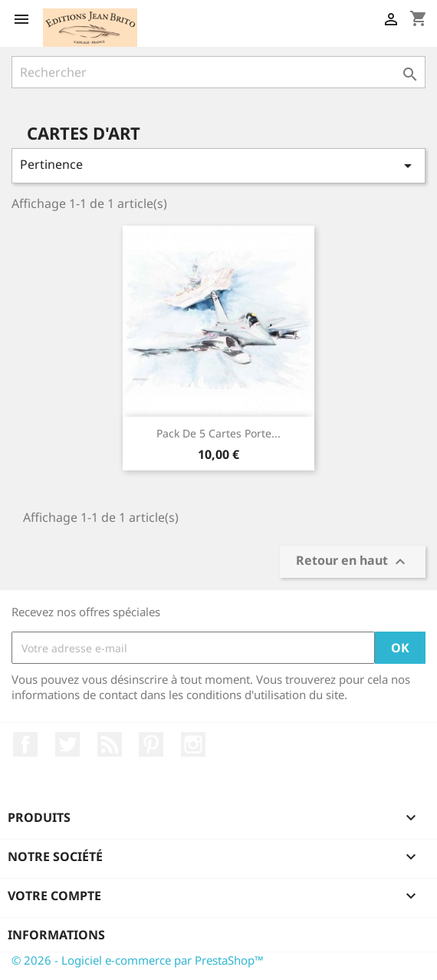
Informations (56, 935)
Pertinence (219, 165)
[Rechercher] (219, 72)
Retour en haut (353, 562)
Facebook (25, 744)
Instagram (193, 744)
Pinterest (151, 744)
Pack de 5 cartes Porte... (219, 433)
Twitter (67, 744)
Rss (110, 744)
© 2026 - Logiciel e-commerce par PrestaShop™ (138, 960)
